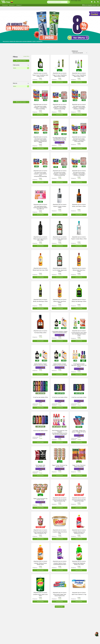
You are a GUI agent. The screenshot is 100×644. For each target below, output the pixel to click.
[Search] (58, 2)
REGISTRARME (40, 82)
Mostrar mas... (60, 607)
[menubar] (29, 5)
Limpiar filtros (26, 56)
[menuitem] (5, 5)
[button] (5, 26)
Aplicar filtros (21, 61)
